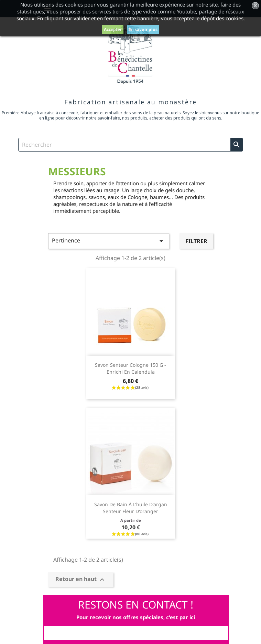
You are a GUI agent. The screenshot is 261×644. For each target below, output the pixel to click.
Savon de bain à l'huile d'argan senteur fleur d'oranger (131, 508)
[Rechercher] (130, 145)
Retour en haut (81, 579)
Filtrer (196, 241)
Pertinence (109, 241)
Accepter (113, 29)
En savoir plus (143, 29)
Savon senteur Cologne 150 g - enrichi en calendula (130, 368)
